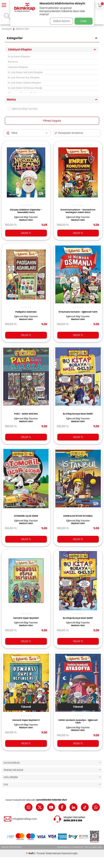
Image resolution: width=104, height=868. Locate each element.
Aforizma (13, 62)
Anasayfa (7, 29)
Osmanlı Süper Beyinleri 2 (26, 720)
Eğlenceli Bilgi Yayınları (23, 109)
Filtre (27, 133)
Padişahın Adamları (26, 312)
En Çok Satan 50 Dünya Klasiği (25, 88)
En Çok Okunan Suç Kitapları (24, 77)
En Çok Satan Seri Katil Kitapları (25, 72)
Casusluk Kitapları (18, 67)
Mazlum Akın (26, 220)
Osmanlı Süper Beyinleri (26, 618)
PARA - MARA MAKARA (26, 414)
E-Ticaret (39, 864)
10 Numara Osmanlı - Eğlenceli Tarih (78, 312)
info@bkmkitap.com (25, 819)
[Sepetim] (100, 5)
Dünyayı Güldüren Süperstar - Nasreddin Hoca (26, 211)
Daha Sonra (61, 21)
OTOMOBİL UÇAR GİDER (26, 516)
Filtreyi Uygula (52, 121)
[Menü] (4, 5)
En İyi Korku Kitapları (19, 56)
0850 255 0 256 (73, 821)
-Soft (30, 864)
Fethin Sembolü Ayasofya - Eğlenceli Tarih (78, 722)
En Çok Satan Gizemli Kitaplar (24, 83)
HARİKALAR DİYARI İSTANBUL (78, 516)
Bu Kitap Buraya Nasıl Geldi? (78, 414)
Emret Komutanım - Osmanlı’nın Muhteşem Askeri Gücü (78, 211)
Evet (83, 21)
